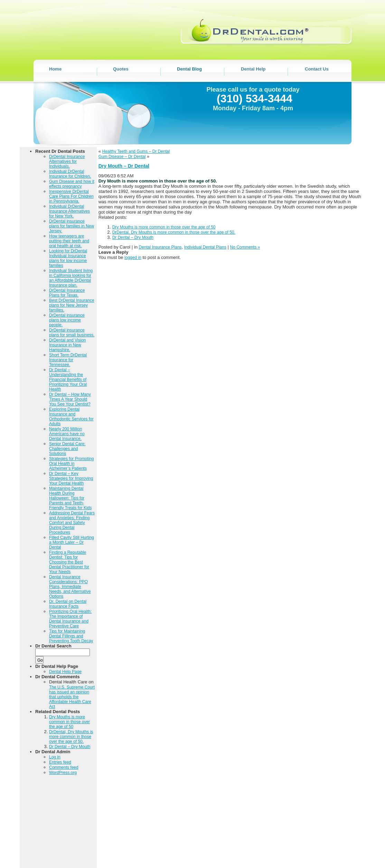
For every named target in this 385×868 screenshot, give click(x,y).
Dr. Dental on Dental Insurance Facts (68, 604)
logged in (133, 258)
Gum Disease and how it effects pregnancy (72, 184)
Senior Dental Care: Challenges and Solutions (67, 449)
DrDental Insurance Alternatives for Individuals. (67, 161)
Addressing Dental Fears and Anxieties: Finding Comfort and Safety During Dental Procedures (72, 523)
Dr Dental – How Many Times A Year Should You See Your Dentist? (70, 399)
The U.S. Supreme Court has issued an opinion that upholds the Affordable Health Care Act (72, 697)
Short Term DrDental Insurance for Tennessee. (68, 360)
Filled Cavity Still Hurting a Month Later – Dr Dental (72, 542)
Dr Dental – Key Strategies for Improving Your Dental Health (71, 478)
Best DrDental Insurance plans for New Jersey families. (72, 305)
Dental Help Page (65, 672)
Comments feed (64, 767)
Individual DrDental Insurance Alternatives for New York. (69, 211)
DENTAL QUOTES (231, 856)
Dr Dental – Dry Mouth (70, 747)
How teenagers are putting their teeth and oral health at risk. (69, 241)
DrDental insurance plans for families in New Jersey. (72, 226)
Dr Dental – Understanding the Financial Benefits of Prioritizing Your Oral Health (68, 380)
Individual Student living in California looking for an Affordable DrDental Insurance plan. (71, 278)
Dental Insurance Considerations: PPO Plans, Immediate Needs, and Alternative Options (70, 587)
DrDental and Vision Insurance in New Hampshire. (68, 345)
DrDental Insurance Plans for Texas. (67, 293)
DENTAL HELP (303, 856)
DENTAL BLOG (269, 856)
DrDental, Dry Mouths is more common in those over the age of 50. (71, 737)
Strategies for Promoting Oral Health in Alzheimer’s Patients (71, 464)
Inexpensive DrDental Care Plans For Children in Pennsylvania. (71, 196)
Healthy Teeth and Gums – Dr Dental (136, 151)
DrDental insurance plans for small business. (72, 333)
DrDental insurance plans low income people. (67, 320)
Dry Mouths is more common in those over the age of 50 (69, 722)
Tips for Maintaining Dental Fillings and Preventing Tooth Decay (71, 636)
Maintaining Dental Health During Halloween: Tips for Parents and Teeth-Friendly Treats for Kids (70, 498)
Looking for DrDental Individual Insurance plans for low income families (68, 258)
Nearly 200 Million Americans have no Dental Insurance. (67, 434)
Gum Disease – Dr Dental (122, 157)
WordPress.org (63, 773)
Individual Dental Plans (205, 247)
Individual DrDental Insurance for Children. (70, 174)
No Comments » (245, 247)
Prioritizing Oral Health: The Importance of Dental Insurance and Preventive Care (70, 619)
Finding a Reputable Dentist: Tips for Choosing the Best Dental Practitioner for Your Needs (69, 562)
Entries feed (60, 762)
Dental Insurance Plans (160, 247)
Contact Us (209, 861)
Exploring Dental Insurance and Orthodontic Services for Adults (71, 417)
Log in (55, 757)
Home (202, 856)
